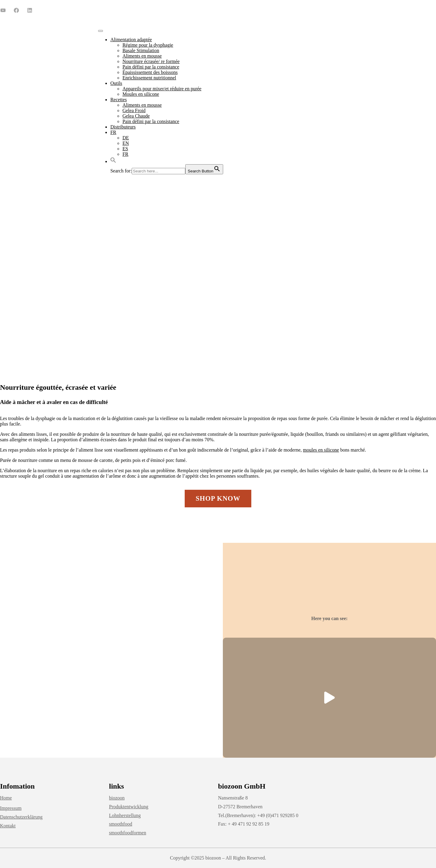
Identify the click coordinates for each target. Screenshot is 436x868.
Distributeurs (123, 127)
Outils (116, 83)
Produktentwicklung (129, 807)
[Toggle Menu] (101, 31)
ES (125, 149)
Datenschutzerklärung (21, 817)
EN (126, 143)
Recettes (118, 100)
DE (126, 138)
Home (6, 798)
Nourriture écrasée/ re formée (151, 61)
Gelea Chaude (136, 116)
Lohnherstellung (125, 815)
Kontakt (8, 826)
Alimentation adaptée (131, 40)
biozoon (117, 798)
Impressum (11, 808)
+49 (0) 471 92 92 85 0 (277, 10)
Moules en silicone (141, 94)
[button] (113, 161)
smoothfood (121, 824)
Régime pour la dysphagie (148, 45)
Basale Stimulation (141, 50)
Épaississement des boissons (150, 72)
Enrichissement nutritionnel (149, 78)
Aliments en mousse (142, 56)
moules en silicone (321, 450)
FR (113, 132)
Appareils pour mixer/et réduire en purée (162, 89)
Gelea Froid (134, 110)
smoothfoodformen (128, 833)
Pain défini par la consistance (151, 67)
